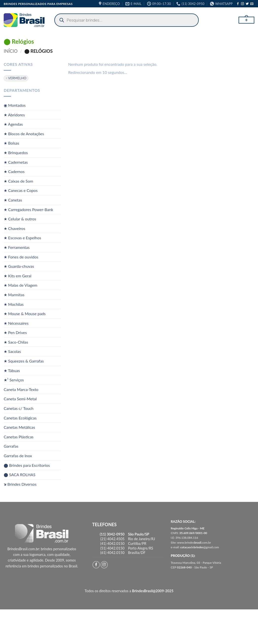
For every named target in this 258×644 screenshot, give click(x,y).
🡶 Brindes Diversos (20, 484)
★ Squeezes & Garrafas (24, 361)
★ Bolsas (11, 143)
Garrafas (11, 446)
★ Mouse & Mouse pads (25, 314)
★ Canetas (13, 200)
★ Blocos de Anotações (24, 134)
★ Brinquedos (16, 153)
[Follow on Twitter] (247, 4)
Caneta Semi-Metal (20, 399)
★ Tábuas (12, 370)
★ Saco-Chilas (16, 342)
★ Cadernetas (16, 162)
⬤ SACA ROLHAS (20, 475)
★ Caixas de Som (18, 181)
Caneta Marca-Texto (21, 389)
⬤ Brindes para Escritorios (27, 465)
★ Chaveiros (14, 228)
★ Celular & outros (20, 219)
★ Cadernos (14, 171)
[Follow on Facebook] (238, 4)
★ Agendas (13, 124)
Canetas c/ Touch (19, 408)
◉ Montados (15, 105)
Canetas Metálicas (19, 427)
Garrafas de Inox (18, 456)
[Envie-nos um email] (252, 4)
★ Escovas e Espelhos (22, 238)
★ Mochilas (14, 304)
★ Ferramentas (17, 247)
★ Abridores (14, 114)
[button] (246, 20)
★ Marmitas (14, 295)
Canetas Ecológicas (20, 418)
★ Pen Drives (15, 332)
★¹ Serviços (14, 380)
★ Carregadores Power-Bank (28, 209)
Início (11, 51)
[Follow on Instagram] (243, 4)
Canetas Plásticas (19, 437)
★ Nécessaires (16, 323)
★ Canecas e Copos (21, 190)
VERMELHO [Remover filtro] (17, 78)
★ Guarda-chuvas (19, 266)
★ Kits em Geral (17, 275)
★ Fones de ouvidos (21, 257)
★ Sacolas (12, 351)
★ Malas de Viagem (21, 285)
